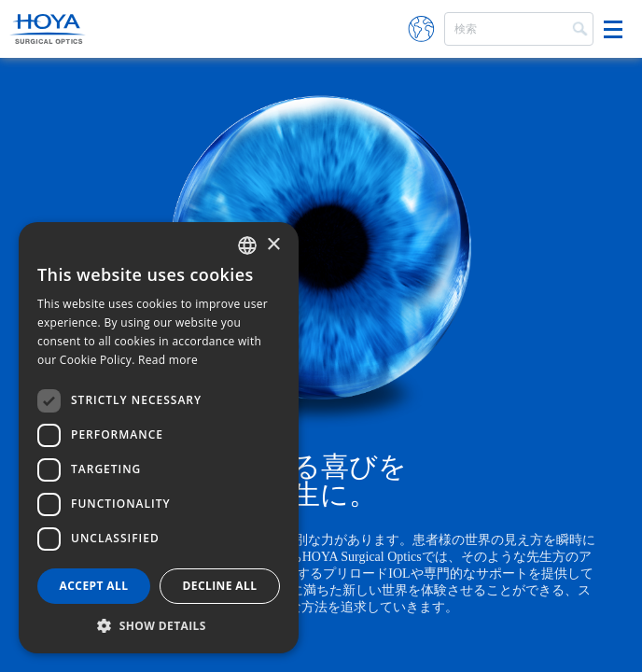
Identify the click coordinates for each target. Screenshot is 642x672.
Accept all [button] (94, 586)
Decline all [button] (220, 586)
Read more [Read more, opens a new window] (168, 360)
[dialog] (159, 438)
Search (579, 27)
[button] (159, 625)
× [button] (273, 245)
